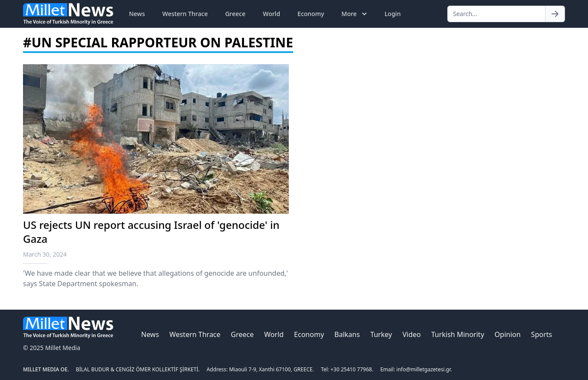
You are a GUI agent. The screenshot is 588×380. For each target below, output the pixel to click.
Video (412, 334)
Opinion (508, 334)
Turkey (381, 334)
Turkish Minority (458, 334)
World (271, 14)
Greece (235, 14)
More (355, 14)
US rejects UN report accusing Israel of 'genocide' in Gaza (151, 232)
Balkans (347, 334)
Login (392, 14)
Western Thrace (185, 14)
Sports (542, 334)
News (137, 14)
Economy (311, 14)
